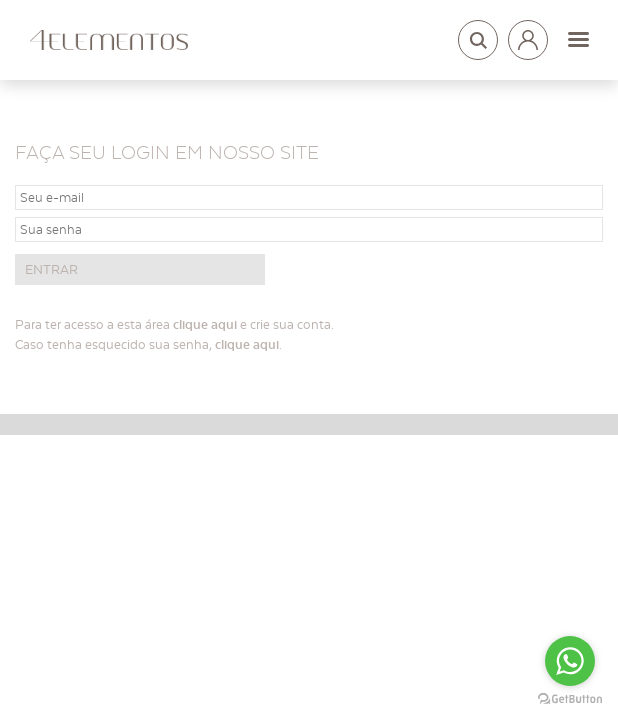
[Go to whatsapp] (570, 661)
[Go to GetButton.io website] (570, 699)
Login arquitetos (528, 36)
